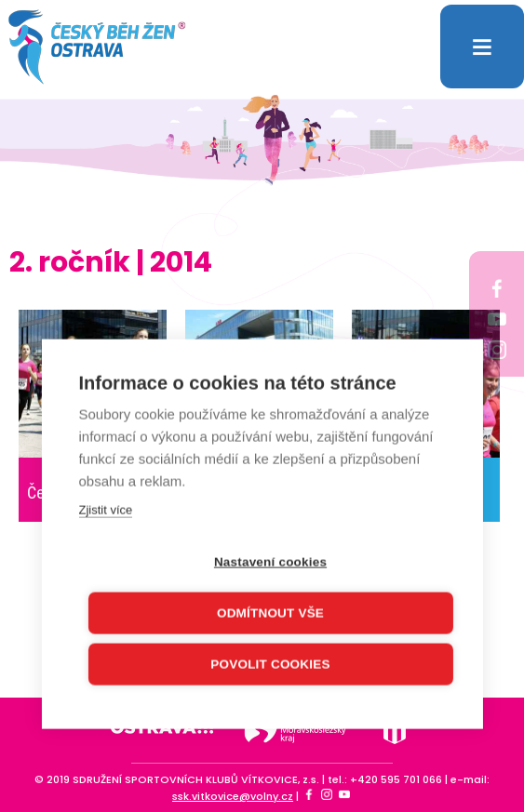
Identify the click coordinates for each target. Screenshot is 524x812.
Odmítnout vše (270, 611)
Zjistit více (105, 507)
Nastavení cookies (270, 559)
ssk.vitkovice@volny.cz (233, 796)
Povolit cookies (270, 662)
